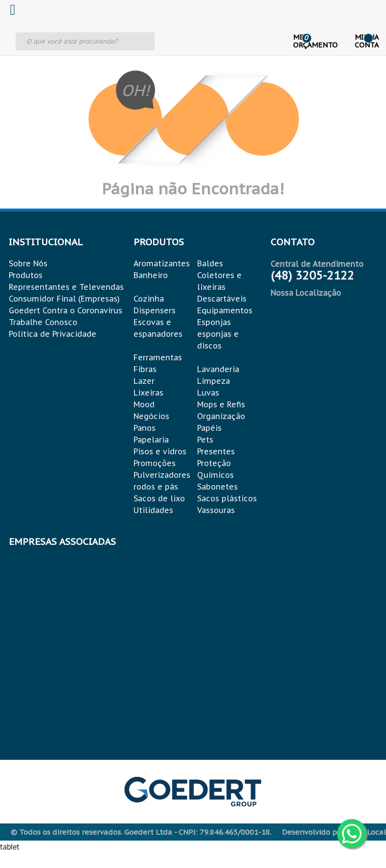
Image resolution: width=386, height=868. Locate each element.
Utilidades (153, 510)
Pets (205, 440)
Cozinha (149, 299)
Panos (145, 428)
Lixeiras (148, 393)
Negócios (151, 416)
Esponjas (214, 322)
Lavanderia (218, 369)
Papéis (209, 428)
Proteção (214, 463)
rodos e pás (156, 487)
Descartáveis (222, 299)
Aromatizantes (162, 263)
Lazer (144, 381)
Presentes (216, 451)
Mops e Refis (221, 404)
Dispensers (155, 310)
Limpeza (214, 381)
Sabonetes (217, 487)
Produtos (26, 275)
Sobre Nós (28, 263)
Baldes (210, 263)
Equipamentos (225, 310)
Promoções (155, 463)
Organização (221, 416)
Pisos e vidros (160, 451)
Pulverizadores (162, 475)
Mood (144, 404)
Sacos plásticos (227, 498)
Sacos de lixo (159, 498)
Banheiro (151, 275)
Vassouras (216, 510)
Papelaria (151, 440)
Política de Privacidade (53, 334)
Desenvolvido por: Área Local (334, 832)
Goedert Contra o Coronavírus (66, 310)
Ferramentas (158, 357)
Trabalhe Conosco (43, 322)
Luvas (208, 393)
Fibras (145, 369)
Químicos (216, 475)
